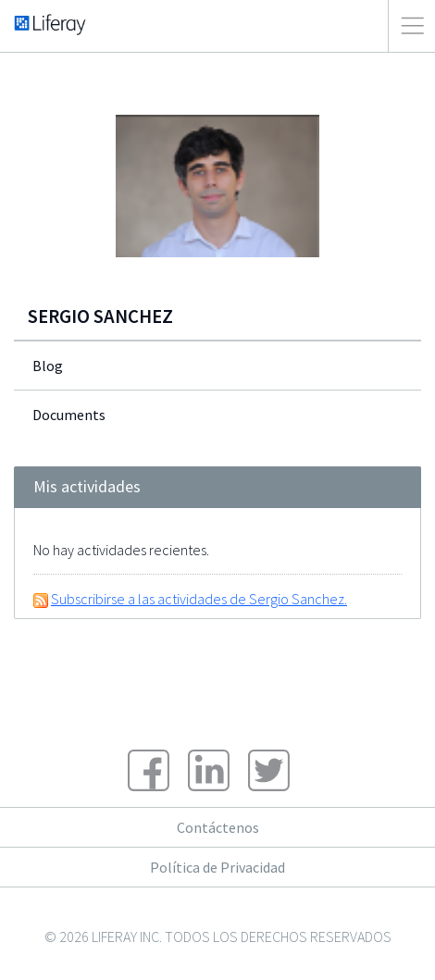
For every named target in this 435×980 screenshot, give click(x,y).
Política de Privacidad (217, 867)
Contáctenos (218, 827)
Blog (48, 366)
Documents (69, 415)
